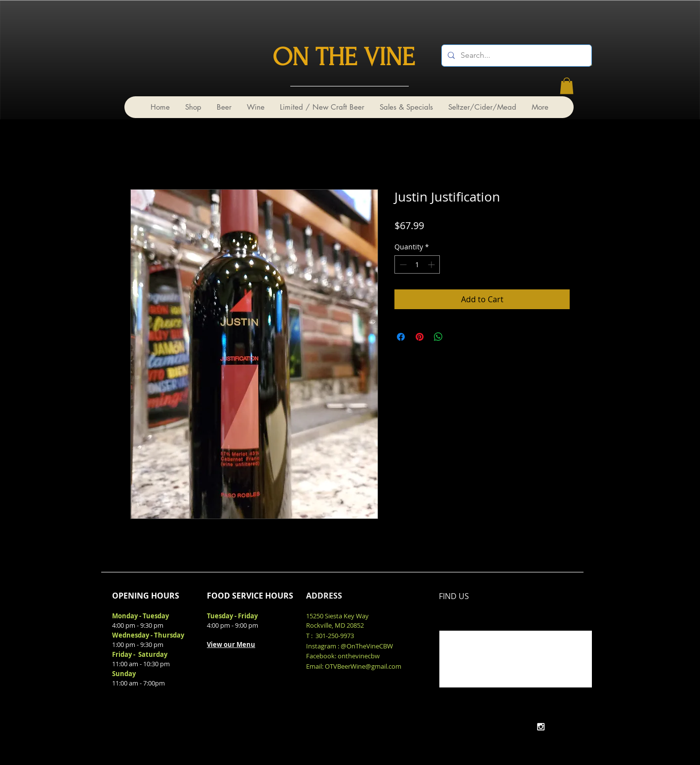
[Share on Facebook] (401, 337)
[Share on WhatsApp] (438, 337)
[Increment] (432, 264)
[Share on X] (457, 337)
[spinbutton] (417, 264)
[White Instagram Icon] (541, 727)
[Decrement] (402, 264)
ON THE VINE (344, 57)
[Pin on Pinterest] (420, 337)
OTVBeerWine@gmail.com (363, 666)
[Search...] (516, 56)
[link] (567, 86)
